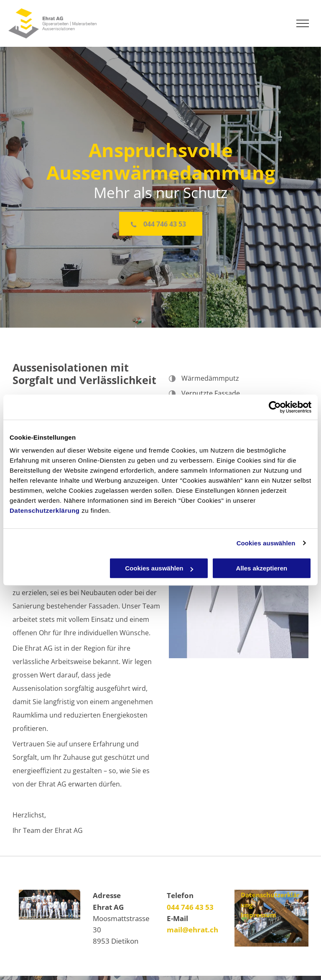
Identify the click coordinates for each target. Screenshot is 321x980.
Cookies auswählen (266, 543)
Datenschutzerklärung (45, 510)
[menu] (303, 23)
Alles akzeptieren (262, 568)
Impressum (259, 915)
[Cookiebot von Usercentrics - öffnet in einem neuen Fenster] (275, 407)
